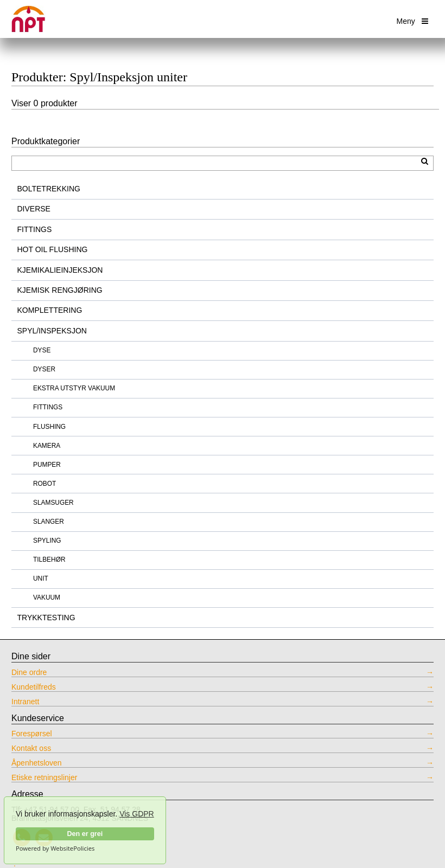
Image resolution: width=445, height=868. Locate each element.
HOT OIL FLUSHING (53, 249)
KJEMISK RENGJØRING (60, 290)
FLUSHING (49, 427)
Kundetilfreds (34, 687)
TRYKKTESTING (46, 618)
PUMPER (47, 465)
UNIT (41, 578)
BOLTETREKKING (49, 189)
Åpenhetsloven (37, 763)
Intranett (25, 702)
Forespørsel (32, 734)
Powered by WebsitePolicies (55, 848)
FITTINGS (35, 229)
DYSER (44, 369)
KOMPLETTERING (50, 310)
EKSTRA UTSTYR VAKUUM (74, 388)
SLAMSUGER (53, 503)
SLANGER (49, 522)
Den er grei (85, 834)
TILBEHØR (49, 560)
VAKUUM (47, 597)
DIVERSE (34, 209)
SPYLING (47, 541)
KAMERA (47, 446)
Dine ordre (29, 673)
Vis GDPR (137, 814)
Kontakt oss (31, 748)
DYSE (42, 350)
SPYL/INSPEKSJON (52, 331)
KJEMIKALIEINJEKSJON (60, 270)
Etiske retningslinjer (44, 778)
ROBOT (44, 484)
